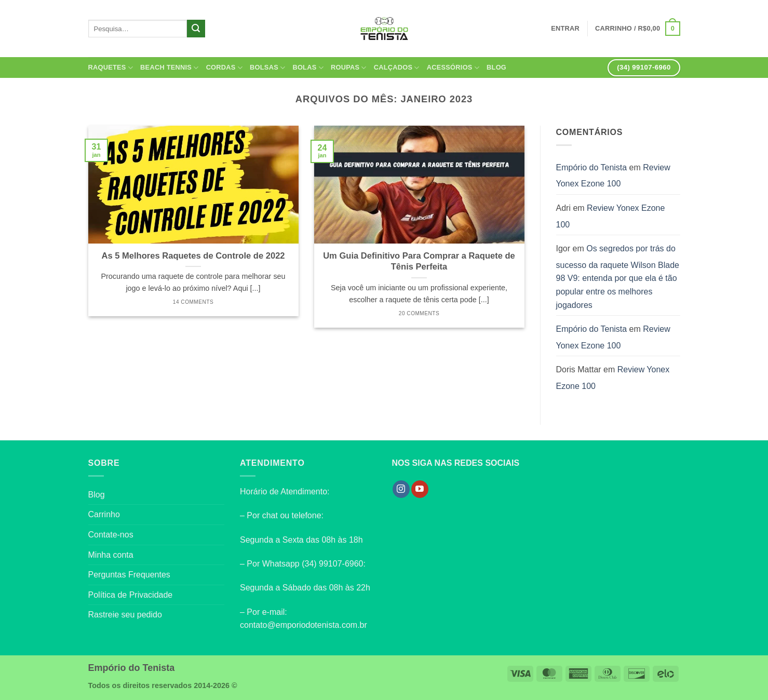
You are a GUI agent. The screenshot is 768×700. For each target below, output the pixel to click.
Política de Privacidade (131, 595)
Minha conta (111, 555)
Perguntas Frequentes (129, 575)
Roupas (349, 68)
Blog (496, 67)
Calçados (397, 68)
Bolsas (267, 68)
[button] (637, 29)
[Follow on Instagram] (401, 489)
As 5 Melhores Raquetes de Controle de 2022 (193, 256)
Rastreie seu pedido (125, 615)
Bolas (308, 68)
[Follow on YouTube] (420, 489)
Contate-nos (111, 535)
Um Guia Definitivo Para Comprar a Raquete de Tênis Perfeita (419, 261)
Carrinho (104, 514)
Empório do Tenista (592, 167)
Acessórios (453, 68)
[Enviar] (196, 29)
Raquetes (111, 68)
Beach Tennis (170, 68)
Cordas (224, 68)
